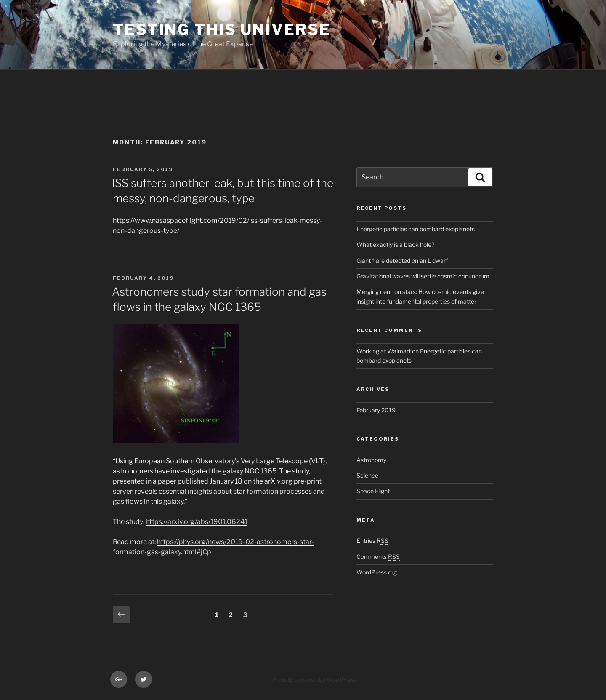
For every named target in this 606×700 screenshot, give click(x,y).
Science (367, 475)
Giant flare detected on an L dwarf (402, 260)
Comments (378, 557)
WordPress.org (377, 572)
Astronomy (371, 460)
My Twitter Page (216, 85)
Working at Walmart (384, 351)
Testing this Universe (222, 29)
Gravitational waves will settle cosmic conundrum (423, 276)
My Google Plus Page (144, 85)
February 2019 (376, 410)
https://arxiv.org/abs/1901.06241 (197, 522)
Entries (372, 541)
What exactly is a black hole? (395, 244)
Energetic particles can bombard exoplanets (416, 229)
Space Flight (373, 491)
